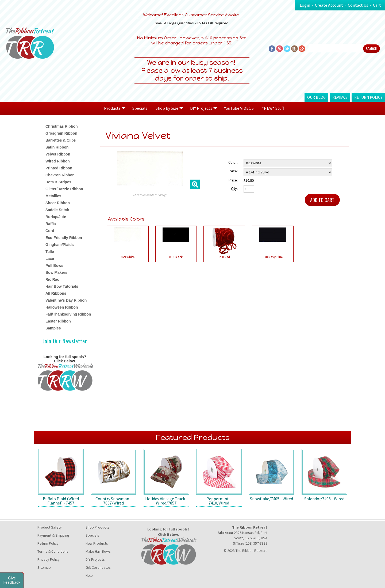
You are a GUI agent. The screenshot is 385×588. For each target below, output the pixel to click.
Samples (53, 328)
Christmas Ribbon (62, 126)
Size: (234, 171)
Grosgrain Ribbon (61, 133)
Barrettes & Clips (61, 140)
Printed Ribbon (59, 168)
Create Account (329, 5)
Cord (50, 231)
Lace (50, 259)
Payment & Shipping (53, 535)
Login (305, 5)
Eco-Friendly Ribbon (64, 238)
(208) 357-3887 (256, 543)
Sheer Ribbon (58, 203)
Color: (233, 162)
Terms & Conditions (53, 551)
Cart (377, 5)
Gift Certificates (98, 567)
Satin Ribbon (57, 147)
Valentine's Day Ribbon (66, 300)
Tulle (50, 252)
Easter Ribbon (58, 321)
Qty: (234, 188)
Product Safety (50, 527)
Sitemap (44, 567)
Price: (233, 180)
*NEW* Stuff (273, 108)
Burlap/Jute (56, 217)
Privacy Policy (49, 559)
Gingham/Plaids (60, 245)
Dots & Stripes (58, 182)
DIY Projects (95, 559)
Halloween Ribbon (62, 307)
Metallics (53, 196)
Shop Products (97, 527)
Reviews (340, 97)
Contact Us (358, 5)
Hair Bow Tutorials (62, 286)
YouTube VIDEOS (239, 108)
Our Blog (316, 97)
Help (89, 575)
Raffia (51, 224)
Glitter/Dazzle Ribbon (64, 189)
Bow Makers (56, 272)
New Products (97, 543)
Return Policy (368, 97)
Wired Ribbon (58, 161)
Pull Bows (54, 265)
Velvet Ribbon (58, 154)
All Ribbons (56, 293)
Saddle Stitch (57, 210)
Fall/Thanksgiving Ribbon (68, 314)
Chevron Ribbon (60, 175)
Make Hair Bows (98, 551)
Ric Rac (52, 279)
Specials (140, 108)
